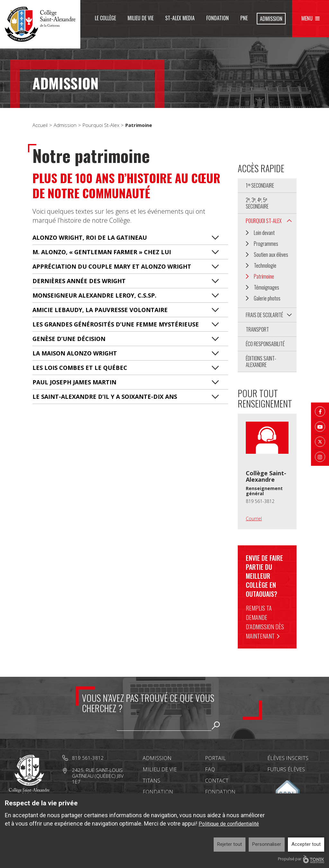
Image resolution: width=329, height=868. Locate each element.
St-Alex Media (180, 18)
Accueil (40, 125)
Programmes (266, 244)
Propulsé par (301, 859)
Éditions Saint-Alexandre (261, 362)
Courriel (254, 519)
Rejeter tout (230, 844)
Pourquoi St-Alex (101, 125)
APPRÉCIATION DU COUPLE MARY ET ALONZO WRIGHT (112, 266)
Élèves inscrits (288, 758)
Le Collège (105, 18)
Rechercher (216, 725)
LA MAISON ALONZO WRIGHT (75, 353)
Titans (151, 781)
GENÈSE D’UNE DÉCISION (69, 339)
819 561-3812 (260, 501)
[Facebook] (320, 411)
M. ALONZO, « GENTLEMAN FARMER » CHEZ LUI (102, 252)
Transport (257, 329)
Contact (217, 781)
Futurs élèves (286, 769)
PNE (244, 18)
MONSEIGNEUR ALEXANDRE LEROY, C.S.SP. (94, 295)
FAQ (210, 769)
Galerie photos (267, 298)
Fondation (218, 18)
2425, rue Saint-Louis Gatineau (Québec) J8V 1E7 (98, 776)
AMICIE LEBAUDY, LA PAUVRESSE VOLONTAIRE (100, 310)
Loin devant (264, 233)
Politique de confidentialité (229, 824)
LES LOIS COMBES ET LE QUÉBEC (80, 368)
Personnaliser (267, 844)
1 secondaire (260, 185)
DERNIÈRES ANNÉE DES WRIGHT (79, 281)
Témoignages (267, 287)
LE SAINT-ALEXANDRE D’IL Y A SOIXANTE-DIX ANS (105, 397)
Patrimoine (264, 276)
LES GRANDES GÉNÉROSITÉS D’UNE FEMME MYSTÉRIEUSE (116, 324)
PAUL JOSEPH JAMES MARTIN (74, 382)
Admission (271, 19)
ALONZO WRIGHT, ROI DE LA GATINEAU (90, 237)
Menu (307, 18)
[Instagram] (320, 457)
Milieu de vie (141, 18)
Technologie (265, 265)
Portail (215, 758)
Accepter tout (306, 844)
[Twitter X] (320, 442)
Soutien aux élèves (271, 255)
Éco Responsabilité (265, 344)
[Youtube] (320, 426)
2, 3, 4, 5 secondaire (257, 203)
